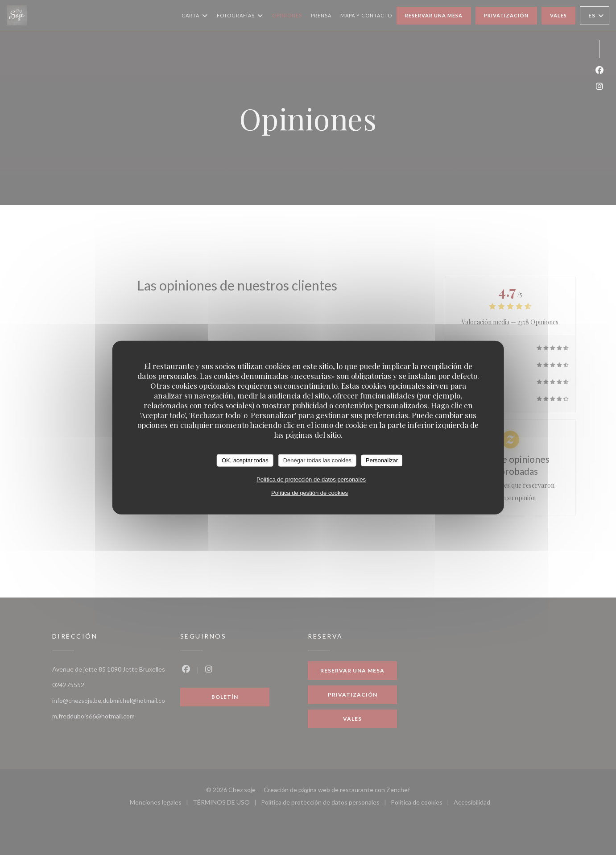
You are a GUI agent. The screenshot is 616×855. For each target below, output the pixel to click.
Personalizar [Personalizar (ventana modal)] (382, 460)
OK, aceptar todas (245, 460)
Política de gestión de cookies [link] (310, 492)
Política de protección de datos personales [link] (311, 479)
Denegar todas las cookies (317, 460)
